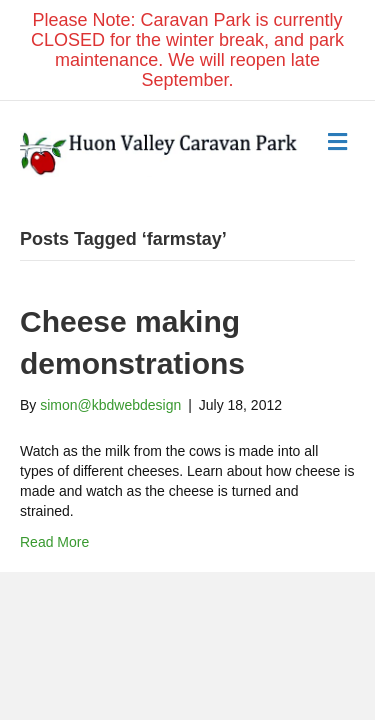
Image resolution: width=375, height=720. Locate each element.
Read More (54, 542)
